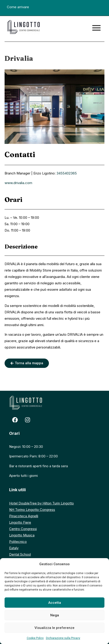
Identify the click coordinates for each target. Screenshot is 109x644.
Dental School (20, 554)
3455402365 (67, 173)
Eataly (14, 548)
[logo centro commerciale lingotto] (23, 27)
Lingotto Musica (22, 535)
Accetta (55, 603)
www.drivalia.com (18, 183)
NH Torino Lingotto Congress (32, 510)
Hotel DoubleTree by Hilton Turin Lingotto (41, 503)
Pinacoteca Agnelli (24, 516)
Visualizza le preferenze (54, 628)
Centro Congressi (23, 529)
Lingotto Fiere (20, 522)
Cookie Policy (35, 638)
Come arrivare (18, 7)
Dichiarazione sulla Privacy (63, 638)
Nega (55, 615)
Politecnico (18, 542)
